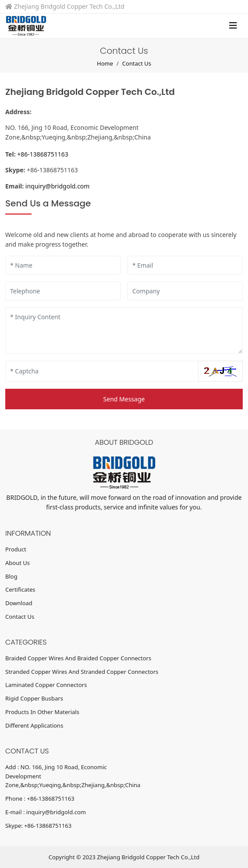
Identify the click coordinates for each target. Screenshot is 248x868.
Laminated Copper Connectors (46, 685)
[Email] (185, 265)
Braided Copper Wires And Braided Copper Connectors (78, 658)
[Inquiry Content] (124, 331)
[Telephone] (63, 291)
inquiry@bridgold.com (58, 186)
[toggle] (233, 26)
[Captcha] (102, 371)
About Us (18, 563)
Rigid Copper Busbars (34, 698)
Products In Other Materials (42, 712)
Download (19, 603)
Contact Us (20, 617)
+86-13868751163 (43, 154)
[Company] (185, 291)
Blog (11, 576)
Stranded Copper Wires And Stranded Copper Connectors (82, 672)
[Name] (63, 265)
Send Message (124, 399)
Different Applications (34, 725)
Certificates (20, 589)
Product (16, 549)
